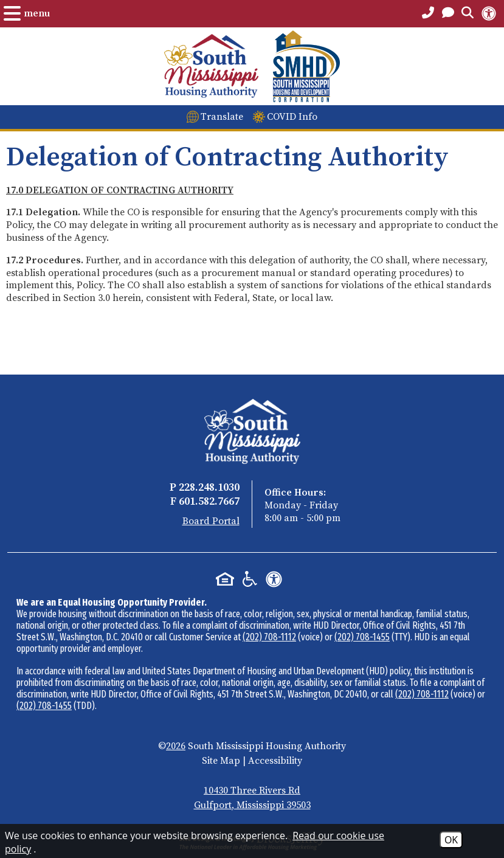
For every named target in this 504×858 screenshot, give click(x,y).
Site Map (221, 761)
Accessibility (275, 761)
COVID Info (292, 117)
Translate (222, 117)
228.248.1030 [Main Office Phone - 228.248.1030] (209, 487)
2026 (176, 746)
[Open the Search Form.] (468, 13)
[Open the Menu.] (27, 13)
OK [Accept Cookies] (451, 840)
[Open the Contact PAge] (448, 13)
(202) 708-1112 (269, 637)
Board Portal (211, 521)
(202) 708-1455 (362, 637)
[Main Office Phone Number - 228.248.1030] (428, 13)
